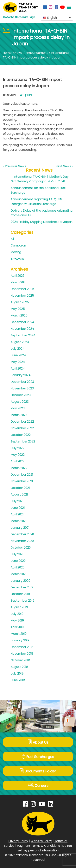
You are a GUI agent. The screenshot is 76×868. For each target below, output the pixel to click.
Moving (16, 252)
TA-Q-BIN (25, 95)
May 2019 (17, 620)
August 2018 (19, 667)
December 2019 (22, 587)
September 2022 (23, 441)
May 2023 (18, 408)
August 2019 (19, 607)
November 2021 (22, 481)
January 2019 (20, 640)
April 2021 (17, 514)
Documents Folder (38, 771)
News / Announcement (31, 53)
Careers (38, 785)
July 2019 (17, 614)
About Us (38, 742)
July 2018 (17, 673)
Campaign (18, 245)
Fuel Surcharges (38, 757)
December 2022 (22, 422)
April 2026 (18, 276)
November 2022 (22, 428)
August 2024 (20, 342)
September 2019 (22, 601)
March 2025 (19, 315)
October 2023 (21, 395)
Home (7, 53)
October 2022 (21, 435)
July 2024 (18, 349)
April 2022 (18, 461)
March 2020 (19, 574)
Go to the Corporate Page (19, 17)
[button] (57, 18)
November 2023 (22, 388)
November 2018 (22, 654)
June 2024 (18, 355)
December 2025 (22, 289)
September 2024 (23, 335)
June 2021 (18, 508)
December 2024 (22, 322)
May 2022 (18, 455)
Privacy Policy (18, 841)
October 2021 (20, 488)
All (12, 239)
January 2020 (20, 581)
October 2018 (20, 660)
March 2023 (19, 415)
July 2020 (17, 554)
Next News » (64, 166)
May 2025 (18, 309)
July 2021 (17, 501)
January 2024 (21, 375)
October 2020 (21, 547)
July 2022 (17, 448)
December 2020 (22, 534)
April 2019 (17, 627)
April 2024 (18, 368)
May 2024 (18, 362)
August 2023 (20, 402)
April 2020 (18, 567)
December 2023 (22, 382)
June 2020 (18, 561)
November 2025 (22, 296)
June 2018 (18, 680)
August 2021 (19, 494)
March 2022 (19, 468)
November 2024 (22, 329)
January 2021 (20, 528)
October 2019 (20, 594)
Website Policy (41, 841)
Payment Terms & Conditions (38, 846)
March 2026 (19, 282)
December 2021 (22, 475)
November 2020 (22, 541)
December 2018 (22, 647)
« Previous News (14, 166)
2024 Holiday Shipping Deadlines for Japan (42, 222)
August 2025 (20, 302)
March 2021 (19, 521)
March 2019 (19, 634)
